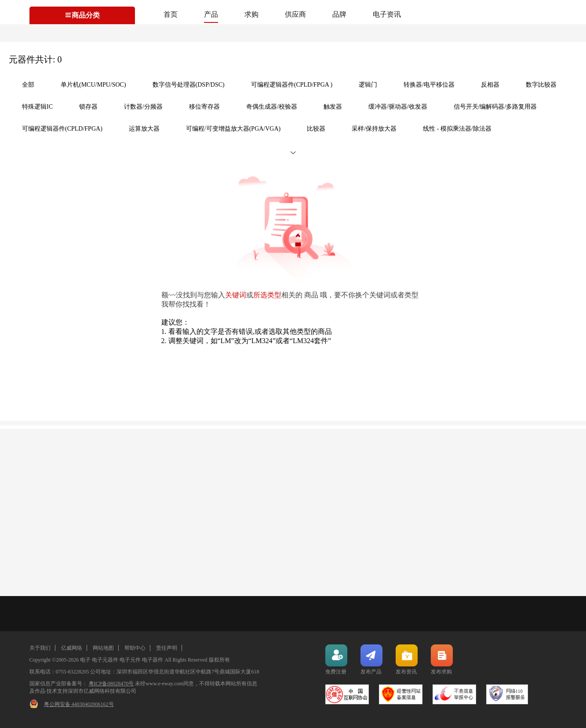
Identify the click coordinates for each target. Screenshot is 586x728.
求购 (251, 14)
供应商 (295, 14)
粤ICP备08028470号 (111, 684)
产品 (211, 14)
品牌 (339, 14)
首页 (171, 14)
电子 (85, 660)
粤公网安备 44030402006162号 (79, 704)
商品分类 (82, 15)
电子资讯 (387, 14)
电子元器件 (105, 660)
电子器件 (153, 660)
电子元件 (130, 660)
